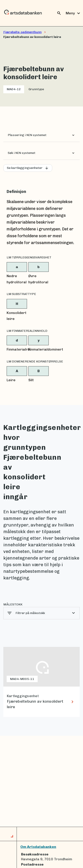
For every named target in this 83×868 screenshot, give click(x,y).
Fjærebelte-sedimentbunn (22, 32)
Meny (73, 13)
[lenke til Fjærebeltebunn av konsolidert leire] (41, 682)
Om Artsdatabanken (38, 847)
